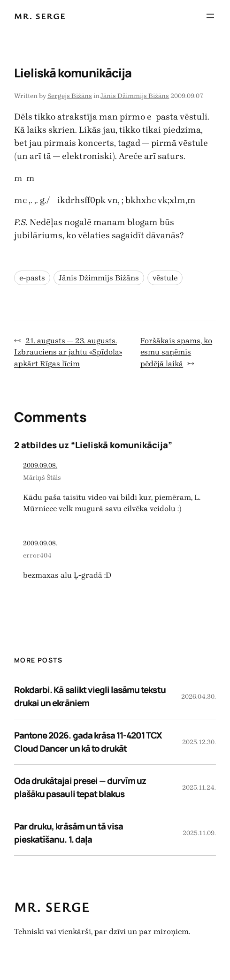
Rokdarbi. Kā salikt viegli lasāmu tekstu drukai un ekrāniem (90, 696)
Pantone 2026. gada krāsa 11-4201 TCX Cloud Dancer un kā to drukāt (88, 742)
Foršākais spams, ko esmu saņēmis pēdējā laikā (176, 352)
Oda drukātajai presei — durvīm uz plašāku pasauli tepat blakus (80, 787)
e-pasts (32, 278)
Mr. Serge (40, 16)
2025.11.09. (199, 833)
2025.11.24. (199, 788)
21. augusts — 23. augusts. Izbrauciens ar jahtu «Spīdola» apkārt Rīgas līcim (68, 352)
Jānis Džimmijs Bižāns (135, 96)
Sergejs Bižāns (70, 96)
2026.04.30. (199, 697)
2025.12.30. (199, 742)
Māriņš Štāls (42, 478)
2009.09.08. (40, 465)
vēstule (165, 278)
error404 (37, 555)
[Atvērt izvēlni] (210, 16)
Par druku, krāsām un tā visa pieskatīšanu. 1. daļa (69, 833)
